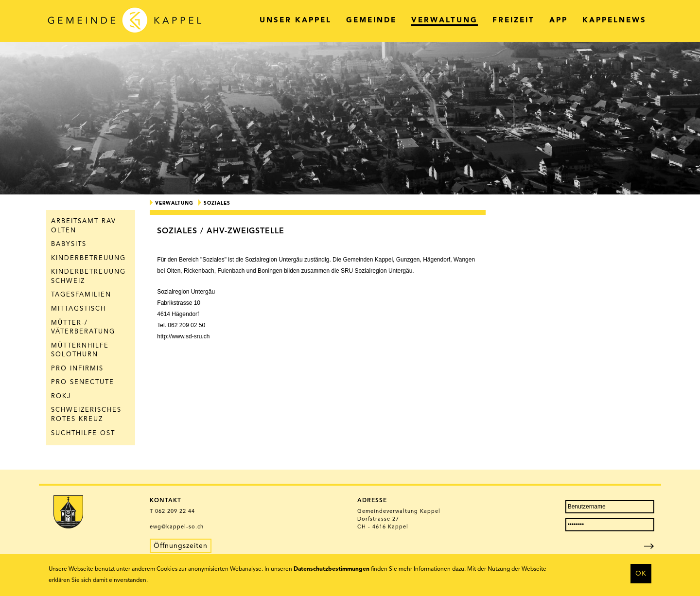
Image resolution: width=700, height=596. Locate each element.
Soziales (217, 203)
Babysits (69, 244)
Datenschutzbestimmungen (332, 569)
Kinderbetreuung (88, 258)
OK (641, 574)
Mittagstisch (79, 309)
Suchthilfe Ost (83, 433)
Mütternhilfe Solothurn (80, 351)
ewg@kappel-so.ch (177, 527)
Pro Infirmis (77, 369)
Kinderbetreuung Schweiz (88, 277)
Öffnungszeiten (181, 546)
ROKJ (61, 396)
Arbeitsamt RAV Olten (84, 226)
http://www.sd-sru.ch (183, 336)
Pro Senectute (83, 382)
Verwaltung (174, 203)
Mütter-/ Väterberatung (83, 328)
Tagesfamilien (81, 295)
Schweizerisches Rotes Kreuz (86, 415)
